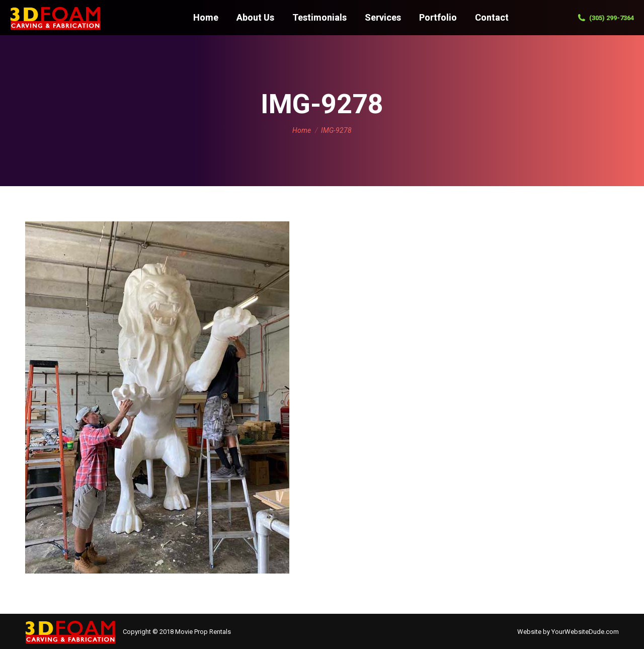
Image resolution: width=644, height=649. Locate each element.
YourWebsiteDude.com (585, 632)
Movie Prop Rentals (203, 632)
